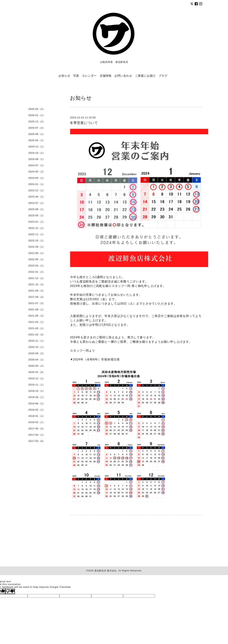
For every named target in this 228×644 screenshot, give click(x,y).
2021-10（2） (37, 284)
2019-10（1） (37, 391)
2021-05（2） (37, 316)
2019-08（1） (37, 397)
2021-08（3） (37, 297)
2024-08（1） (37, 159)
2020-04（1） (37, 360)
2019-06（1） (37, 403)
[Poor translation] (10, 591)
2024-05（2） (37, 172)
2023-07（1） (37, 203)
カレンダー (89, 76)
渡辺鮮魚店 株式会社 (106, 571)
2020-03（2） (37, 366)
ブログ (163, 76)
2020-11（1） (37, 341)
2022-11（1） (37, 234)
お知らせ (64, 76)
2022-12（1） (37, 228)
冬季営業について (84, 123)
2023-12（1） (37, 190)
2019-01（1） (37, 416)
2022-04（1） (37, 266)
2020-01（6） (37, 372)
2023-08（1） (37, 197)
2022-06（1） (37, 253)
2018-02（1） (37, 422)
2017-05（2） (37, 429)
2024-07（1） (37, 165)
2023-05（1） (37, 215)
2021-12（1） (37, 278)
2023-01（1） (37, 222)
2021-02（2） (37, 335)
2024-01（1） (37, 184)
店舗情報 (106, 76)
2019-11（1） (37, 385)
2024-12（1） (37, 147)
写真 (76, 76)
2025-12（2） (37, 122)
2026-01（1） (37, 115)
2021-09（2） (37, 291)
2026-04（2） (37, 109)
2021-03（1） (37, 328)
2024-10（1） (37, 153)
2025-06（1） (37, 134)
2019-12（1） (37, 378)
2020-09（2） (37, 353)
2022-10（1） (37, 241)
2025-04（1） (37, 140)
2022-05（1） (37, 259)
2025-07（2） (37, 128)
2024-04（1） (37, 178)
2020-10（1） (37, 347)
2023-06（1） (37, 209)
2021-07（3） (37, 303)
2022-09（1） (37, 247)
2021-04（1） (37, 322)
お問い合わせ (123, 76)
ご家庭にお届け (145, 76)
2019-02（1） (37, 410)
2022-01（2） (37, 272)
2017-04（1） (37, 435)
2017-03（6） (37, 441)
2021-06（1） (37, 309)
